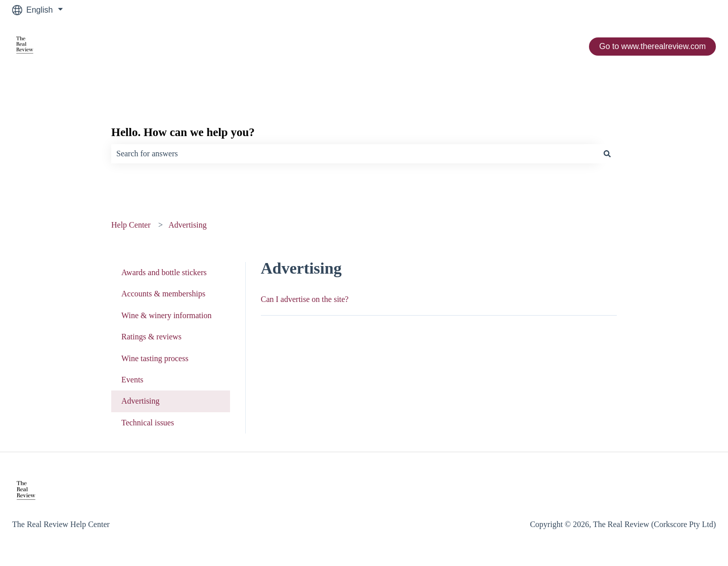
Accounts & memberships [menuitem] (163, 294)
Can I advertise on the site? (305, 299)
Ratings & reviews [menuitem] (151, 337)
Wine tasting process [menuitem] (155, 358)
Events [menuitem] (132, 380)
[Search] (607, 154)
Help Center (131, 225)
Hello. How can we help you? (183, 132)
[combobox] (354, 154)
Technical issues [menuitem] (148, 423)
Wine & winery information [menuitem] (166, 315)
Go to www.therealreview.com (652, 46)
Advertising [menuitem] (141, 401)
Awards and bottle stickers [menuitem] (164, 272)
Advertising (188, 225)
